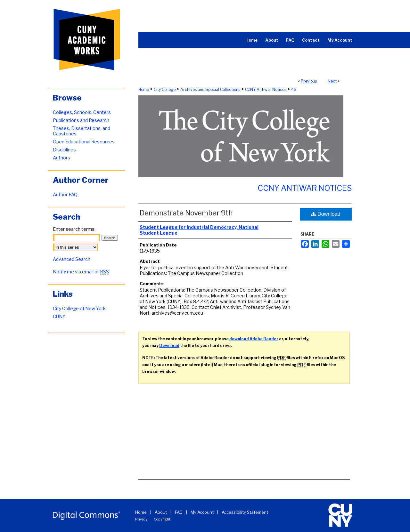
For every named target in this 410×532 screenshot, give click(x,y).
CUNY (59, 316)
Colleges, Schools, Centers (82, 112)
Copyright (162, 519)
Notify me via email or (81, 272)
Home (144, 89)
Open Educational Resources (84, 142)
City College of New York (79, 308)
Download (326, 214)
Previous (309, 81)
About (161, 512)
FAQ (179, 512)
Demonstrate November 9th (186, 213)
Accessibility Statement (245, 512)
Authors (61, 158)
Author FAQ (65, 194)
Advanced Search (72, 259)
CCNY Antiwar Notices (266, 89)
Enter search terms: (74, 229)
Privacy (141, 519)
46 (294, 89)
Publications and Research (81, 120)
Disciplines (64, 150)
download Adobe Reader (254, 339)
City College (165, 89)
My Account (202, 512)
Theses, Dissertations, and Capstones (82, 131)
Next (332, 81)
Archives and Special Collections (210, 89)
